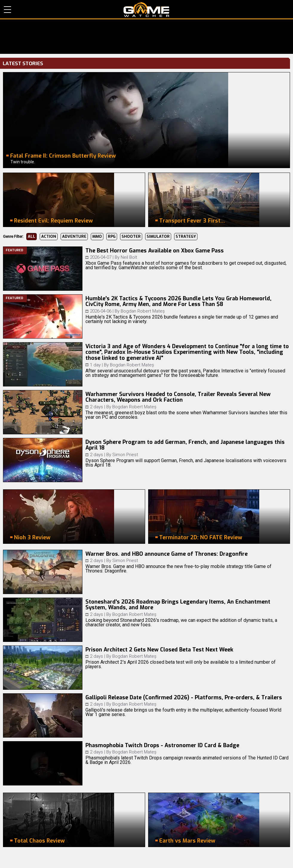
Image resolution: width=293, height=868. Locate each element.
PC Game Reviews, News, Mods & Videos (146, 10)
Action (49, 236)
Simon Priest (125, 455)
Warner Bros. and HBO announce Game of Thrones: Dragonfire (167, 554)
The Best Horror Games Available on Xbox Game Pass (155, 251)
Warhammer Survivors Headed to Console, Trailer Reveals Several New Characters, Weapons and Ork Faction (178, 397)
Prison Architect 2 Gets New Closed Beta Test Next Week (159, 650)
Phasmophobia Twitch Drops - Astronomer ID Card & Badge (162, 745)
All (32, 236)
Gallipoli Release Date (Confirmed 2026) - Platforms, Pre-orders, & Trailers (184, 698)
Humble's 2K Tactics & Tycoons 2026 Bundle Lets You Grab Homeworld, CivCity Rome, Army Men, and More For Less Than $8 (178, 301)
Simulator (158, 236)
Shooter (131, 236)
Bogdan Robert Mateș (143, 311)
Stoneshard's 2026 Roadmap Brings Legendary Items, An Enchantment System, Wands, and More (178, 605)
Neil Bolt (129, 257)
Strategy (186, 236)
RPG (112, 236)
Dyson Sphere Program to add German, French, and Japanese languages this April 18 (185, 445)
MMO (97, 236)
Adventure (74, 236)
